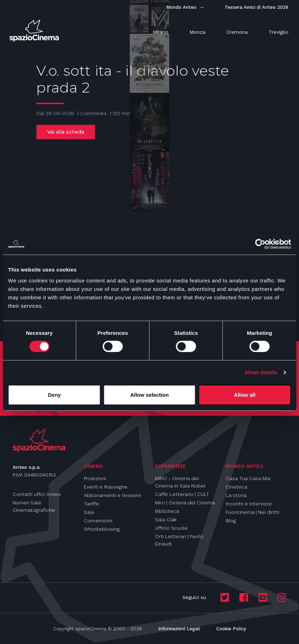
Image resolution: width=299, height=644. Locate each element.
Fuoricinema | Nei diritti (253, 512)
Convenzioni (98, 521)
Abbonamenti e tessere (112, 495)
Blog (231, 521)
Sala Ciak (166, 519)
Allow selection (149, 395)
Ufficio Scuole (171, 528)
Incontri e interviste (249, 504)
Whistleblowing (102, 529)
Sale (89, 512)
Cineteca (236, 487)
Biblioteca (167, 511)
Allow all (245, 395)
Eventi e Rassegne (106, 487)
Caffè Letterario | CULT (182, 494)
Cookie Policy (231, 629)
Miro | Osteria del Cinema (185, 503)
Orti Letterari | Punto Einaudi (179, 540)
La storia (236, 495)
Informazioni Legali (179, 629)
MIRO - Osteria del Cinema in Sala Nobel (180, 482)
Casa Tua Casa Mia (248, 478)
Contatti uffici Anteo (37, 494)
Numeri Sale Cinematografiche (34, 506)
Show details (261, 372)
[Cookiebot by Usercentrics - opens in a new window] (260, 244)
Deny (54, 395)
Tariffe (91, 504)
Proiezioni (95, 478)
